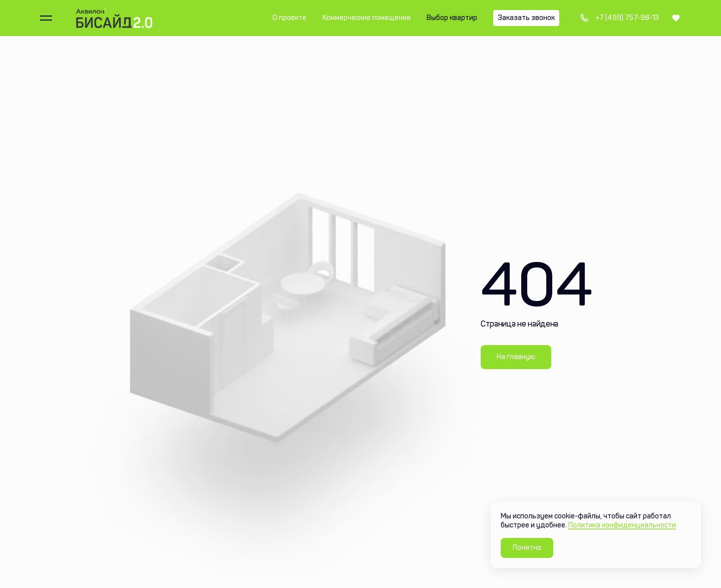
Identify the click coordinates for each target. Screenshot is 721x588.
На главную (516, 357)
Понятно (527, 548)
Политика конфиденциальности (622, 525)
